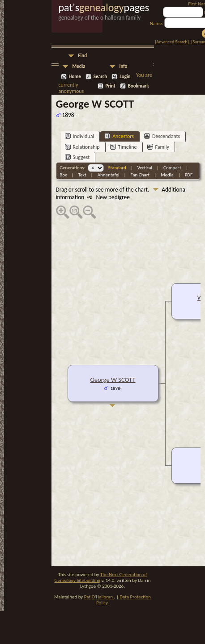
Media (79, 66)
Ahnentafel (109, 175)
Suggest (77, 157)
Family (158, 147)
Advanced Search (172, 42)
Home (75, 77)
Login (125, 77)
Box (63, 175)
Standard (117, 168)
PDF (189, 175)
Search (100, 77)
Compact (172, 168)
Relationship (82, 147)
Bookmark (139, 86)
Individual (80, 136)
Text (82, 175)
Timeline (124, 147)
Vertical (145, 168)
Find (83, 56)
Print (111, 86)
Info (124, 66)
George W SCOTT (113, 380)
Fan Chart (140, 175)
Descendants (162, 136)
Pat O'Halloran (99, 597)
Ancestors (119, 136)
